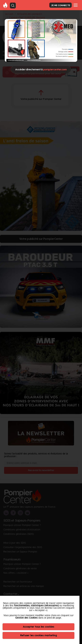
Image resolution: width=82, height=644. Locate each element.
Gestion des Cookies (26, 618)
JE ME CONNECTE (60, 5)
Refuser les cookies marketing (38, 635)
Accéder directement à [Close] (41, 69)
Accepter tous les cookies (39, 627)
